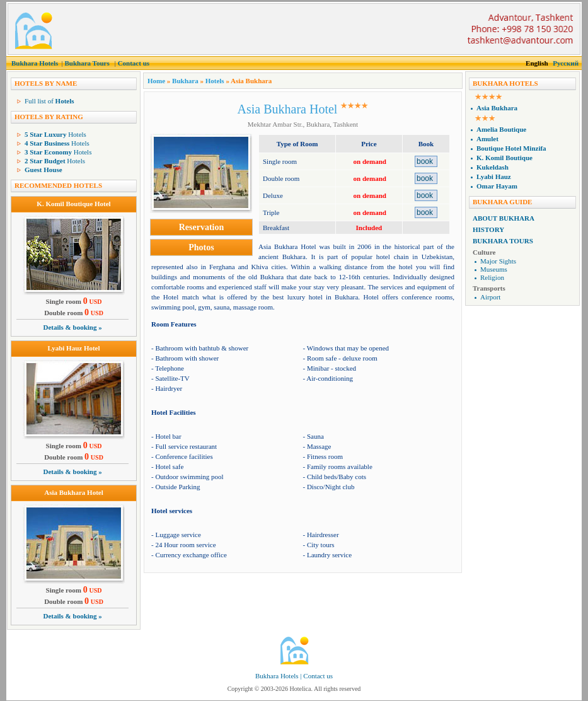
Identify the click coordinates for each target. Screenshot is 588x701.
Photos (201, 247)
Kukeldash (493, 167)
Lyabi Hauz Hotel (73, 348)
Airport (490, 297)
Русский (566, 63)
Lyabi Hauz (494, 177)
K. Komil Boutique (504, 158)
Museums (494, 269)
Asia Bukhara (497, 108)
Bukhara (185, 81)
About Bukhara (504, 218)
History (488, 229)
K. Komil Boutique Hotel (73, 204)
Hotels (55, 134)
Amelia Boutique (501, 129)
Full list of (49, 101)
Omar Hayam (497, 186)
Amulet (487, 139)
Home (156, 81)
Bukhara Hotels (35, 63)
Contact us (134, 63)
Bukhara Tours (87, 63)
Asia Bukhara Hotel (74, 492)
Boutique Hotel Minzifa (511, 148)
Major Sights (498, 261)
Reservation (202, 227)
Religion (492, 277)
